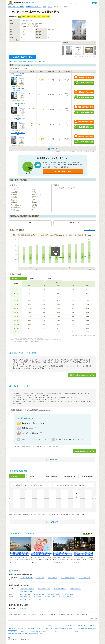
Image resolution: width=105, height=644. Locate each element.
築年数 (32, 279)
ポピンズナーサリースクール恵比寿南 (31, 599)
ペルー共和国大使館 (84, 578)
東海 (26, 634)
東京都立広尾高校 (70, 594)
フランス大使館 (52, 578)
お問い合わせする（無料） (84, 77)
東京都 (44, 7)
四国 (32, 634)
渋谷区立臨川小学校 (60, 589)
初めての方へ (50, 625)
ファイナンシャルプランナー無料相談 (69, 632)
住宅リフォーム (17, 632)
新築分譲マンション (64, 629)
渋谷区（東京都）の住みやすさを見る (82, 375)
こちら (74, 515)
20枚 (13, 145)
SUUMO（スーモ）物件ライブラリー (21, 3)
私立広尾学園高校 (39, 594)
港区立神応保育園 (25, 597)
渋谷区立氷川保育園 (65, 597)
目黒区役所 (23, 609)
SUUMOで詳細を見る (84, 83)
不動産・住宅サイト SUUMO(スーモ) (17, 629)
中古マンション (73, 629)
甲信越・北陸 (21, 634)
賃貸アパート (42, 629)
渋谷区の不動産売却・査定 (22, 57)
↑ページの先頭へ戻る (92, 619)
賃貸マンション (34, 629)
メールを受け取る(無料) (63, 171)
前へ (10, 499)
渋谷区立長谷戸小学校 (44, 589)
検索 (96, 3)
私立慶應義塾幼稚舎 (75, 589)
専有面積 (15, 279)
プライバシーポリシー (80, 625)
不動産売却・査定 (26, 632)
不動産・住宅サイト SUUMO (16, 7)
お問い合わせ (93, 625)
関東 (16, 634)
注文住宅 (10, 632)
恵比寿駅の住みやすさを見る (85, 451)
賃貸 (43, 17)
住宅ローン (47, 632)
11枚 (13, 116)
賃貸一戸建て (50, 629)
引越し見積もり (39, 632)
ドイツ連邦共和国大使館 (68, 578)
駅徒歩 (50, 279)
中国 (35, 634)
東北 (13, 634)
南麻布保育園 (38, 597)
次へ (95, 499)
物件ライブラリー (55, 632)
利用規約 (69, 625)
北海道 (9, 634)
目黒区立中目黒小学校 (26, 592)
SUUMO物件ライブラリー (34, 7)
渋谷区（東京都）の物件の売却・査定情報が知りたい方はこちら (27, 62)
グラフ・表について (90, 230)
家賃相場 (56, 629)
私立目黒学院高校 (25, 594)
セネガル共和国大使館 (26, 578)
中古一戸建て (88, 629)
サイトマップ (60, 625)
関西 (29, 634)
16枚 (13, 86)
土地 (93, 629)
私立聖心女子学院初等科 (27, 589)
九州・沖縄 (40, 634)
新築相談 (33, 632)
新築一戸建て (81, 629)
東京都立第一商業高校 (54, 594)
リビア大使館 (40, 578)
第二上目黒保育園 (50, 597)
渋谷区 (50, 7)
